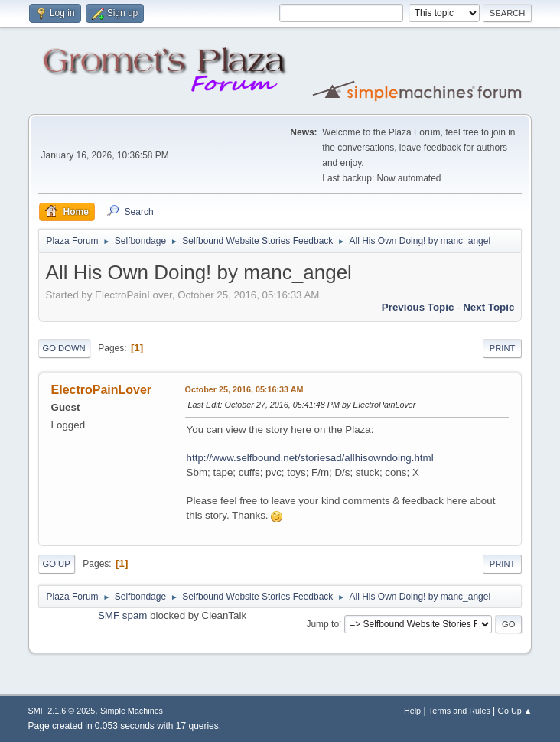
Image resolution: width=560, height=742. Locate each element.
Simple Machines (132, 711)
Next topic (488, 307)
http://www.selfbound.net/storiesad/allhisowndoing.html (310, 458)
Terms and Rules (459, 711)
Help (412, 711)
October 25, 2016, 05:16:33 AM (244, 389)
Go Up (57, 564)
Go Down (64, 348)
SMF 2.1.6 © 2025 (62, 711)
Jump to (322, 623)
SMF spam (122, 615)
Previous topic (418, 307)
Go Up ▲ (515, 711)
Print (503, 348)
